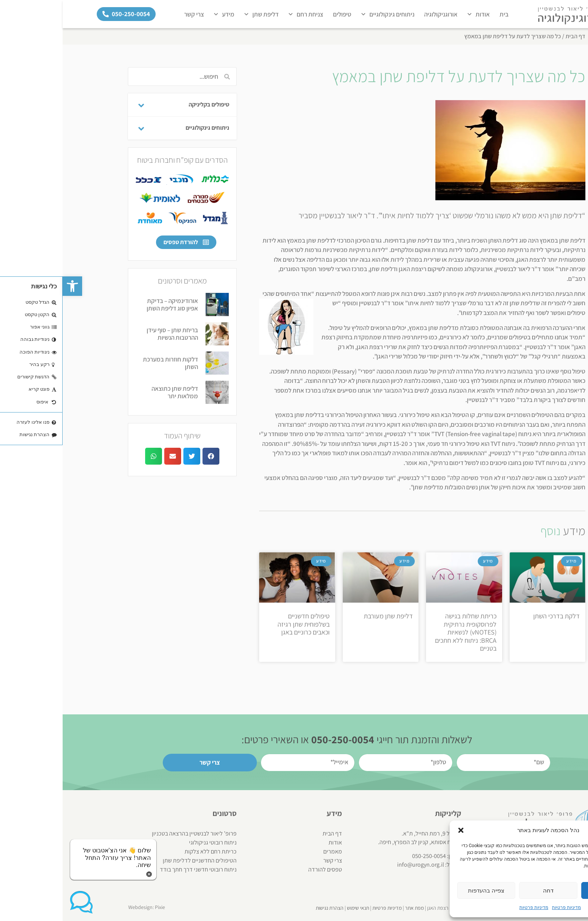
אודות (416, 14)
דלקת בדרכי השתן (494, 616)
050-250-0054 (366, 856)
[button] (10, 286)
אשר (548, 891)
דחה (486, 891)
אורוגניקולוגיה (378, 14)
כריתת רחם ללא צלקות (148, 851)
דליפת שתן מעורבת (326, 616)
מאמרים (270, 851)
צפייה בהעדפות (424, 891)
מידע (161, 14)
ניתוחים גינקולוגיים (325, 14)
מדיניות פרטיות (504, 907)
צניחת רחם (243, 14)
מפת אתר (352, 908)
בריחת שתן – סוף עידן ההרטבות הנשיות (110, 334)
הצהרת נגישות (267, 908)
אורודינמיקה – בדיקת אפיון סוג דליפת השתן (110, 304)
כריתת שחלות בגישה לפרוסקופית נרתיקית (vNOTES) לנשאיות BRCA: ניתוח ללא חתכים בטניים (403, 632)
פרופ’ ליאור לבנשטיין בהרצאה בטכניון (132, 833)
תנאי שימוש (295, 908)
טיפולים (280, 14)
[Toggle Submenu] (78, 105)
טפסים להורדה (262, 869)
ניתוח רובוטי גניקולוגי (150, 842)
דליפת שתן (199, 14)
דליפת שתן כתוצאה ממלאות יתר (112, 392)
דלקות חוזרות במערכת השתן (108, 363)
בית (441, 14)
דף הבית (513, 36)
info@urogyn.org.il (358, 865)
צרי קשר (131, 14)
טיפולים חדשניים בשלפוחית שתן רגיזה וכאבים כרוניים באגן (241, 624)
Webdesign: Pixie (84, 907)
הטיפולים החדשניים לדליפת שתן (137, 860)
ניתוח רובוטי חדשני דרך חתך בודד (136, 869)
